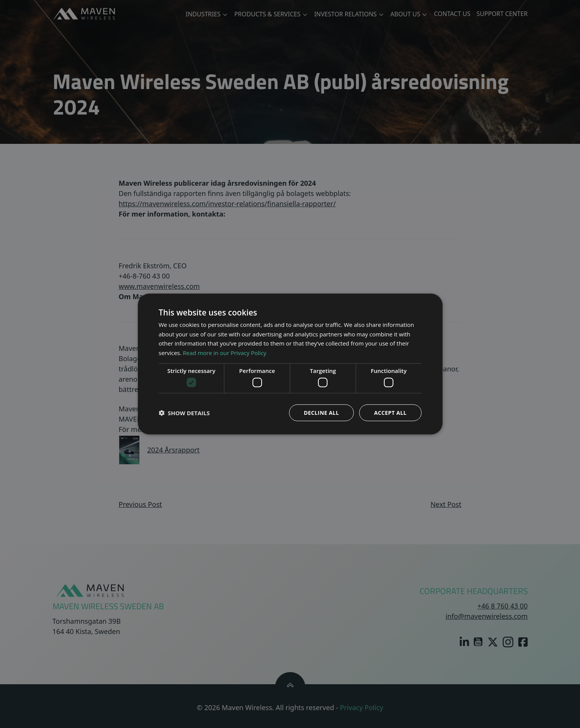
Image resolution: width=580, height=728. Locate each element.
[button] (184, 413)
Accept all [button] (390, 413)
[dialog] (290, 364)
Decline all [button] (321, 413)
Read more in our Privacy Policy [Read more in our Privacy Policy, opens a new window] (224, 353)
